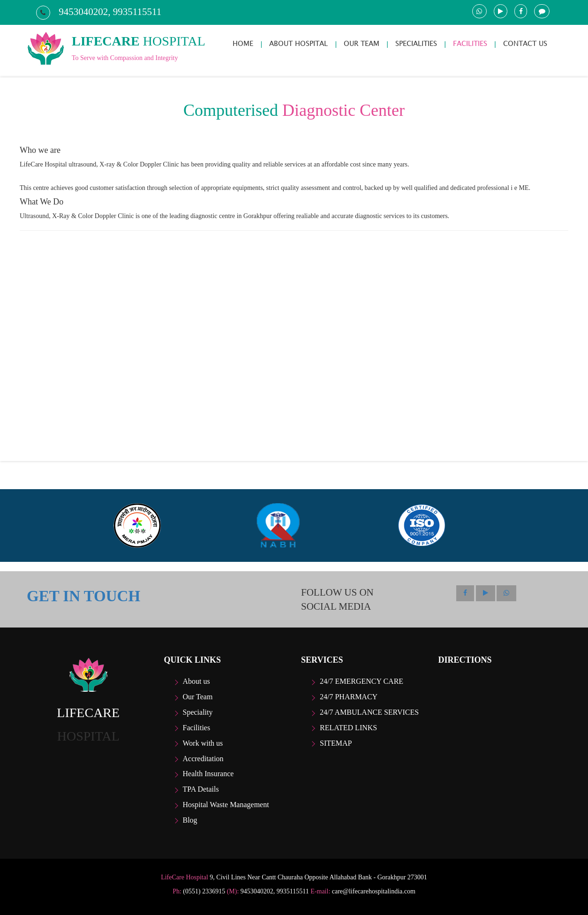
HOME (243, 43)
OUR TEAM (362, 43)
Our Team (198, 697)
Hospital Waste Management (226, 805)
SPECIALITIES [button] (416, 43)
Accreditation (203, 759)
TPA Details (201, 789)
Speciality (198, 712)
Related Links (348, 728)
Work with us (203, 743)
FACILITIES (470, 43)
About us (196, 681)
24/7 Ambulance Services (369, 712)
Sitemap (336, 743)
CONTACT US (525, 43)
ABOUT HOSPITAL (298, 43)
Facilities (197, 728)
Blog (190, 820)
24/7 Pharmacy (349, 697)
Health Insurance (208, 774)
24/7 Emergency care (362, 681)
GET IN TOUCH (83, 596)
